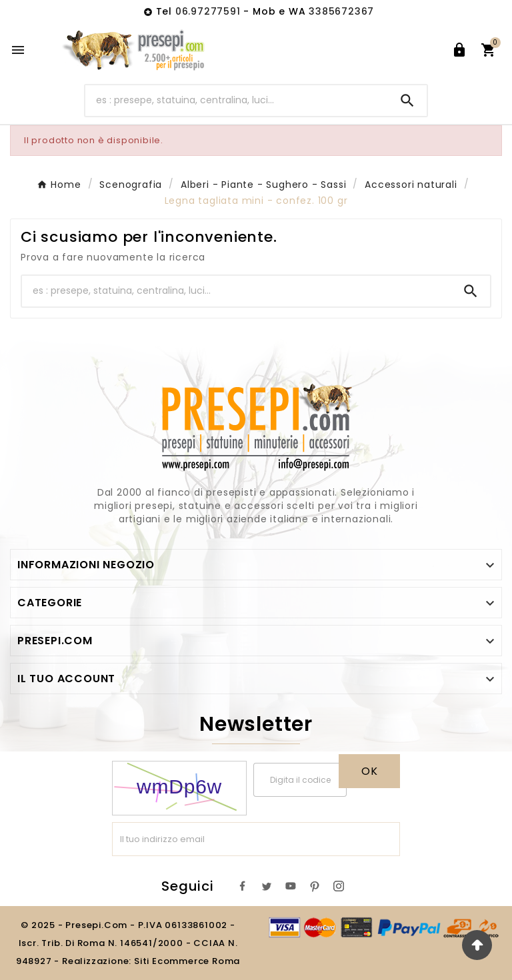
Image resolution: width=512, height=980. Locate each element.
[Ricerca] (237, 100)
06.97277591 (210, 11)
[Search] (407, 101)
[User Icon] (459, 50)
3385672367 (341, 11)
